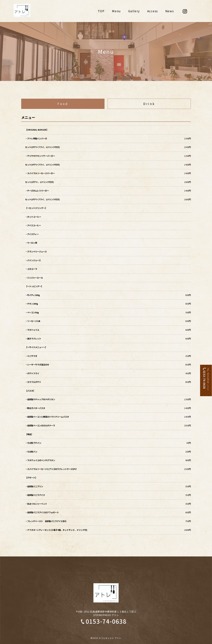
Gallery (134, 11)
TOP (101, 11)
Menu (116, 11)
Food (63, 104)
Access (153, 11)
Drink (149, 104)
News (170, 11)
